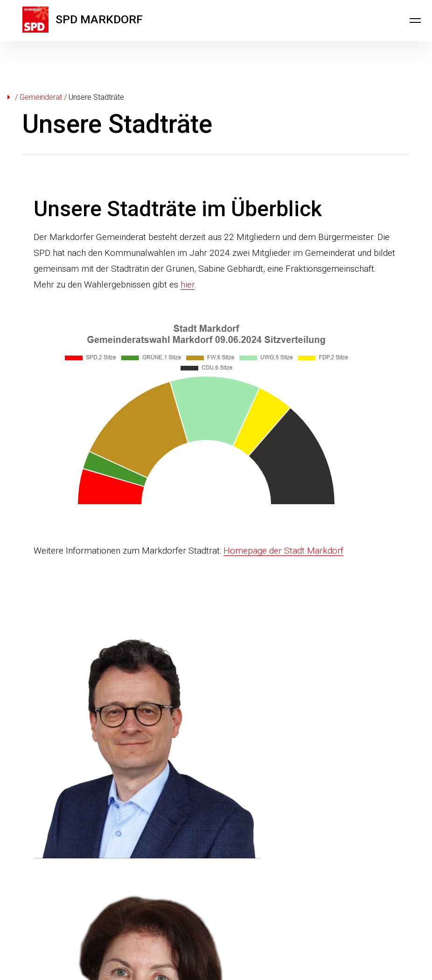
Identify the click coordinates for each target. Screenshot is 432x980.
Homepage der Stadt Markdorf (283, 551)
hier (188, 284)
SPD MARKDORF (107, 21)
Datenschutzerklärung (133, 929)
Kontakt (35, 929)
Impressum (73, 929)
